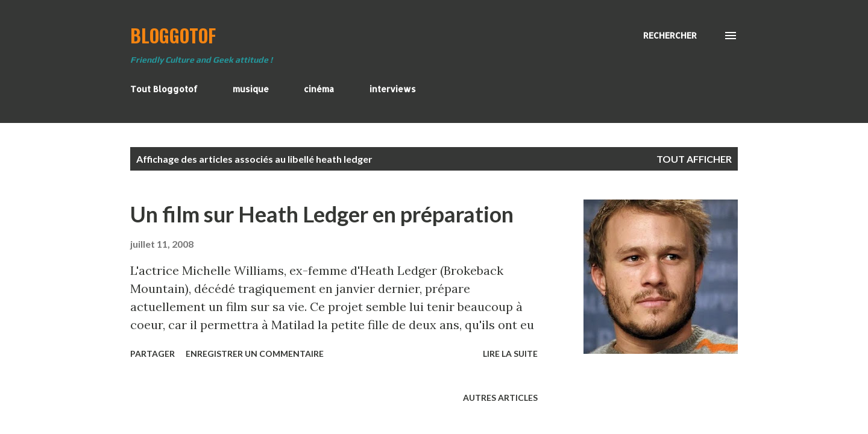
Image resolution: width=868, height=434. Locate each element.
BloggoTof (173, 35)
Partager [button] (153, 354)
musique (251, 89)
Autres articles (500, 398)
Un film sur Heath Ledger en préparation (322, 214)
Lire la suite (510, 354)
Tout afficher (694, 159)
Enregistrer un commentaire (255, 354)
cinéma (319, 89)
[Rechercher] (670, 36)
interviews (393, 89)
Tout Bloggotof (164, 89)
